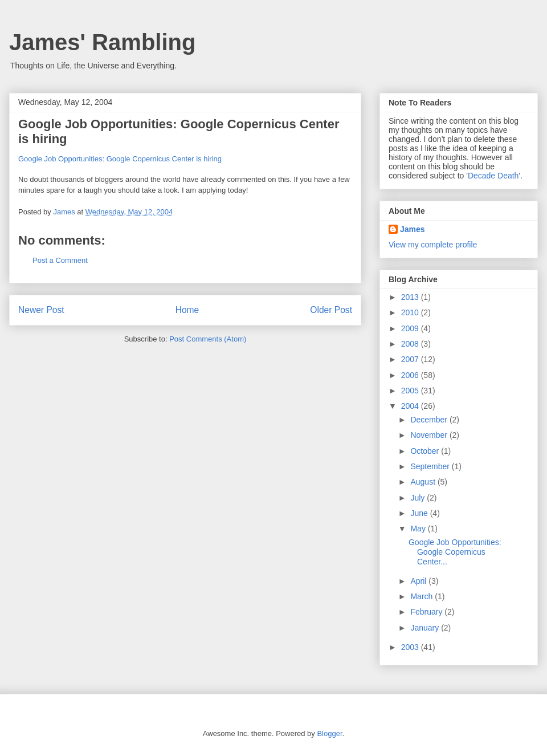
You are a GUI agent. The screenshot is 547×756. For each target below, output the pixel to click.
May (419, 529)
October (426, 451)
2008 (411, 344)
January (426, 628)
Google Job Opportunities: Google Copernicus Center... (455, 552)
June (420, 513)
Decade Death (493, 176)
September (431, 466)
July (419, 498)
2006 (411, 375)
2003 (411, 647)
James (413, 229)
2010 (411, 312)
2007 (411, 359)
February (427, 612)
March (423, 596)
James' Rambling (102, 42)
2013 (411, 297)
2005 (411, 391)
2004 (411, 406)
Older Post (331, 310)
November (430, 435)
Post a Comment (60, 260)
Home (187, 310)
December (430, 420)
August (424, 482)
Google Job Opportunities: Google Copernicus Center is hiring (120, 159)
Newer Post (41, 310)
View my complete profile (433, 245)
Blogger (329, 733)
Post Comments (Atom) (208, 339)
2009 (411, 328)
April (419, 581)
